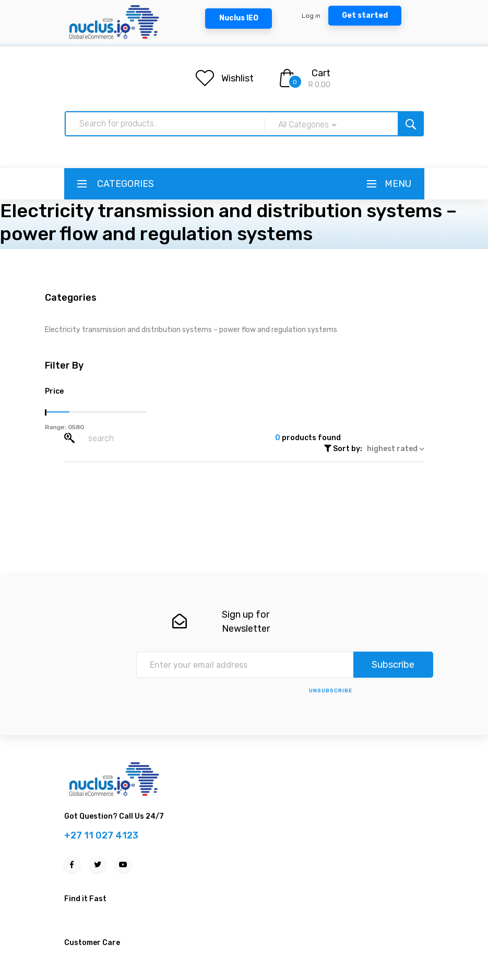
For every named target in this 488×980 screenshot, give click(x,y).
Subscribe (393, 665)
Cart (321, 73)
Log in (311, 16)
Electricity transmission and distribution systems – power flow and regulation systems (191, 330)
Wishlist (237, 78)
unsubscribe (331, 691)
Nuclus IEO (239, 18)
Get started (365, 15)
